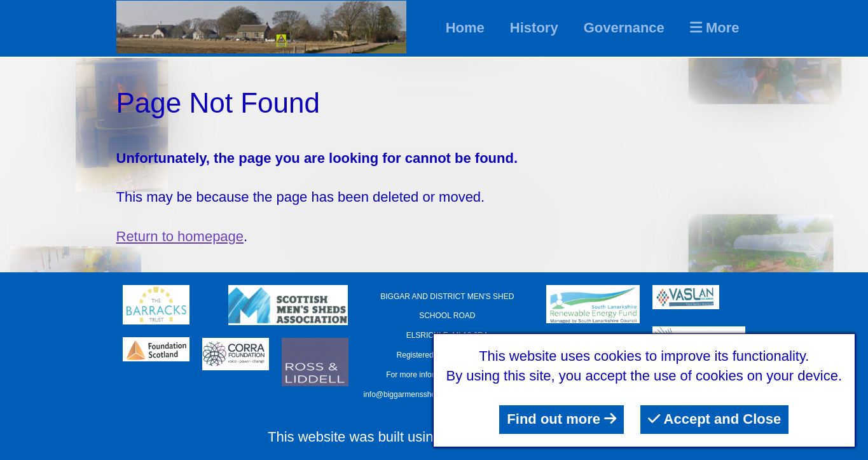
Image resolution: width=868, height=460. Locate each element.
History (534, 28)
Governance (624, 28)
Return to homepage (180, 236)
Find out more (561, 419)
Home (465, 28)
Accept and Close (714, 419)
